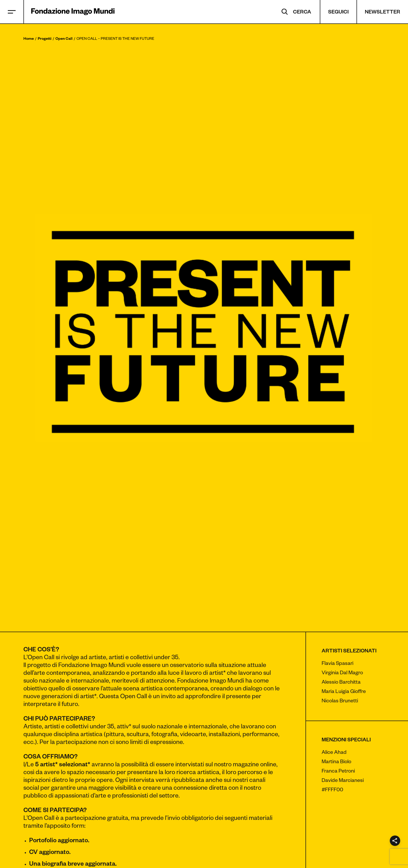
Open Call (64, 39)
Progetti (45, 39)
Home (29, 39)
